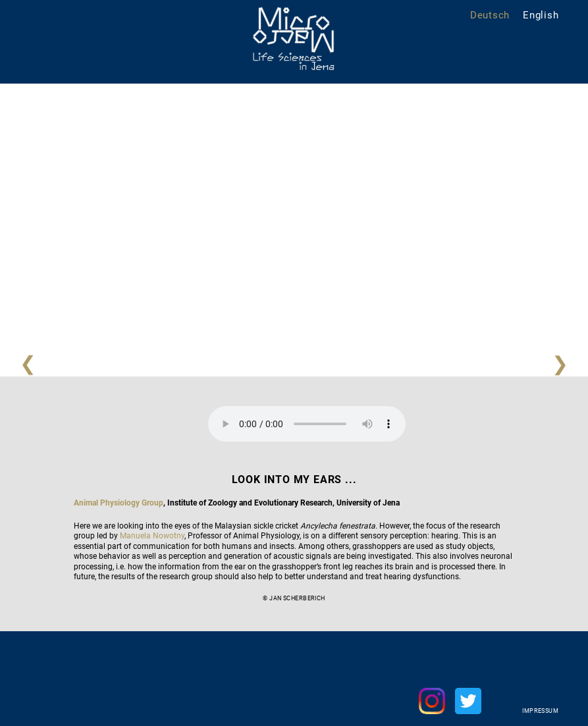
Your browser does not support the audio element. (307, 424)
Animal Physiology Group (119, 503)
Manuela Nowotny (152, 536)
